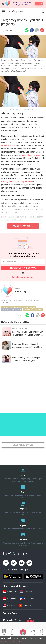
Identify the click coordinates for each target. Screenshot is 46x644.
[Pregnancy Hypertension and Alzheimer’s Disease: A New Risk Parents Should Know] (23, 346)
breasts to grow (8, 146)
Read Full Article (23, 226)
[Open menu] (3, 11)
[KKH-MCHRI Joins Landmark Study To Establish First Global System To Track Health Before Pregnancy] (23, 332)
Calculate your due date (23, 277)
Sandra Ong (20, 292)
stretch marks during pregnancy (12, 310)
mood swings (28, 310)
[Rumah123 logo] (12, 621)
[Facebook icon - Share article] (32, 30)
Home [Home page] (3, 300)
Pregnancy (11, 300)
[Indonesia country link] (9, 599)
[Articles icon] (13, 632)
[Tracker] (23, 539)
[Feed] (23, 475)
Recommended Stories (15, 322)
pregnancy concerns (29, 307)
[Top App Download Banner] (23, 4)
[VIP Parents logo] (30, 621)
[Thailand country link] (26, 592)
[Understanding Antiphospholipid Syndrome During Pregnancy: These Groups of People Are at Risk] (23, 359)
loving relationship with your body (17, 182)
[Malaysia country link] (9, 606)
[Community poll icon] (42, 632)
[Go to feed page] (15, 11)
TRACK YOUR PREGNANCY (23, 268)
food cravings (38, 310)
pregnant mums (16, 307)
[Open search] (38, 11)
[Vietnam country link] (25, 606)
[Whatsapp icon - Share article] (27, 30)
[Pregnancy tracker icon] (23, 632)
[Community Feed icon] (33, 632)
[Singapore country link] (10, 592)
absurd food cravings (31, 155)
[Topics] (23, 524)
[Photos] (23, 508)
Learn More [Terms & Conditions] (6, 642)
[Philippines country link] (27, 599)
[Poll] (23, 491)
